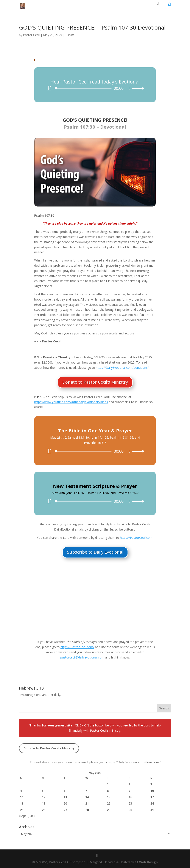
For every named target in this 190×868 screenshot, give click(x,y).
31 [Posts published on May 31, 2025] (152, 810)
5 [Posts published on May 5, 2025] (43, 791)
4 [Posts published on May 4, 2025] (21, 791)
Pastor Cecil (31, 35)
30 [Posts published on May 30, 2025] (130, 810)
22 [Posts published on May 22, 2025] (109, 803)
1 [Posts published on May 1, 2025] (108, 784)
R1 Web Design (146, 862)
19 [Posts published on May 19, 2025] (44, 803)
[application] (95, 88)
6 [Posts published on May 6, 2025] (64, 791)
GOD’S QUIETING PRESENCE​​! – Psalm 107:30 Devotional (92, 27)
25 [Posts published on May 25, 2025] (22, 810)
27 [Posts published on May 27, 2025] (65, 810)
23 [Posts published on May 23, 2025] (130, 803)
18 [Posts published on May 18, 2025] (22, 803)
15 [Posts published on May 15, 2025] (109, 797)
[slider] (84, 88)
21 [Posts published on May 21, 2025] (87, 803)
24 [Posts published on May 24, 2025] (152, 803)
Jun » (32, 816)
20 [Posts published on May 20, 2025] (65, 803)
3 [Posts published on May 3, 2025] (151, 784)
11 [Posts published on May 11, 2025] (22, 797)
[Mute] (130, 88)
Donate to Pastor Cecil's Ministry (95, 382)
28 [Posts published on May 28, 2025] (87, 810)
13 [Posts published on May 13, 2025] (65, 797)
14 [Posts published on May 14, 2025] (87, 797)
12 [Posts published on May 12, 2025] (44, 797)
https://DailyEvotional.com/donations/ (134, 762)
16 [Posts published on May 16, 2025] (130, 797)
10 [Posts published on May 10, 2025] (152, 791)
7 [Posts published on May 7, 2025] (86, 791)
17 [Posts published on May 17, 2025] (152, 797)
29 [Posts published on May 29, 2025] (109, 810)
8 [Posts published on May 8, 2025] (108, 791)
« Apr (23, 816)
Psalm (70, 35)
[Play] (49, 88)
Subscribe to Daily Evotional (95, 552)
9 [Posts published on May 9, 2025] (129, 791)
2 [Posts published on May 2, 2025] (129, 784)
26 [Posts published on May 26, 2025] (44, 810)
